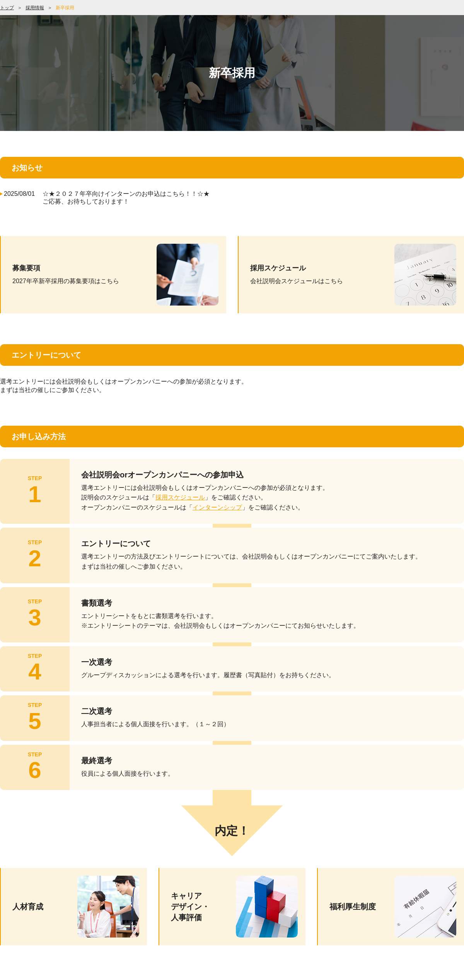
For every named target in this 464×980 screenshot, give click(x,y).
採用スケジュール (180, 497)
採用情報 (35, 8)
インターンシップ (217, 507)
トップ (7, 8)
